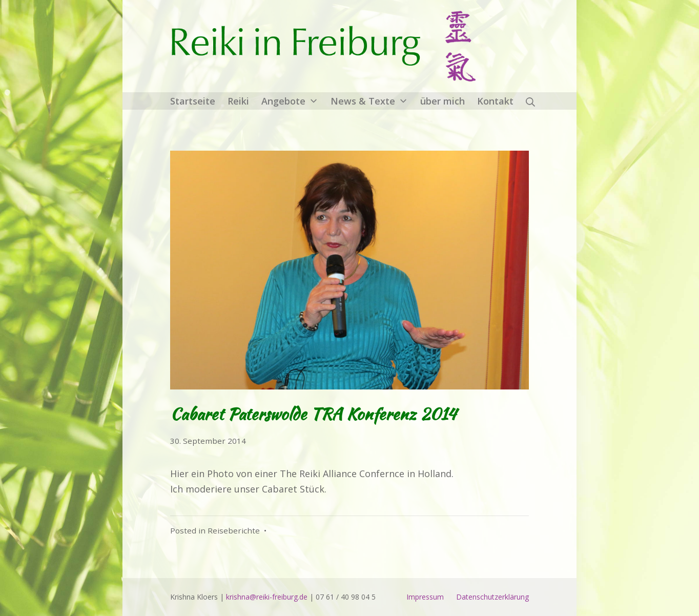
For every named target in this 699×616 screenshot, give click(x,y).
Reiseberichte (234, 530)
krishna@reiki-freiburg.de (267, 597)
